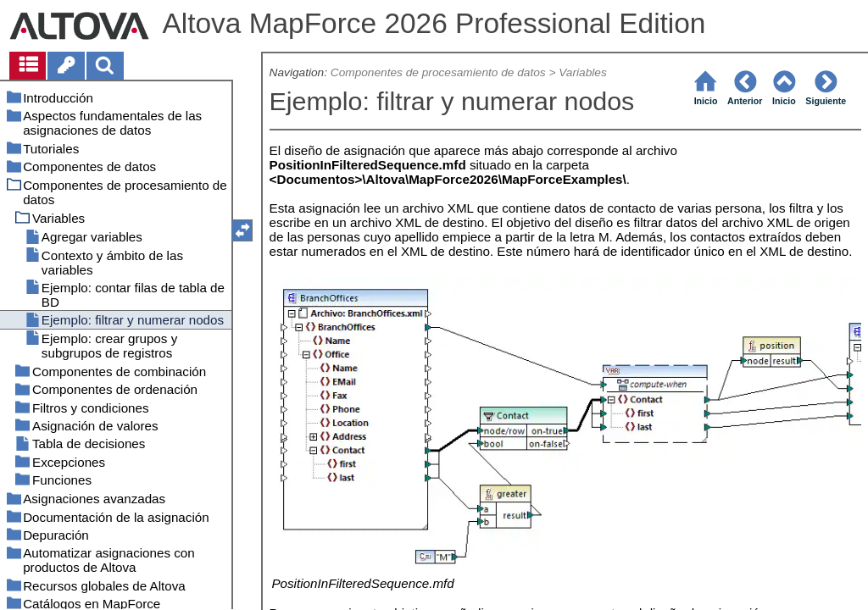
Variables (583, 72)
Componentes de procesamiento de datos (438, 72)
